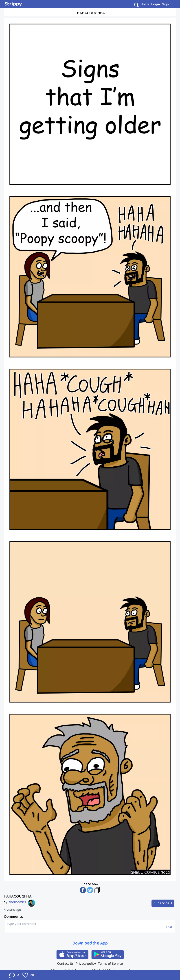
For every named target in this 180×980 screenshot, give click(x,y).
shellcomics (17, 902)
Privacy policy (86, 964)
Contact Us (65, 964)
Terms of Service (110, 964)
